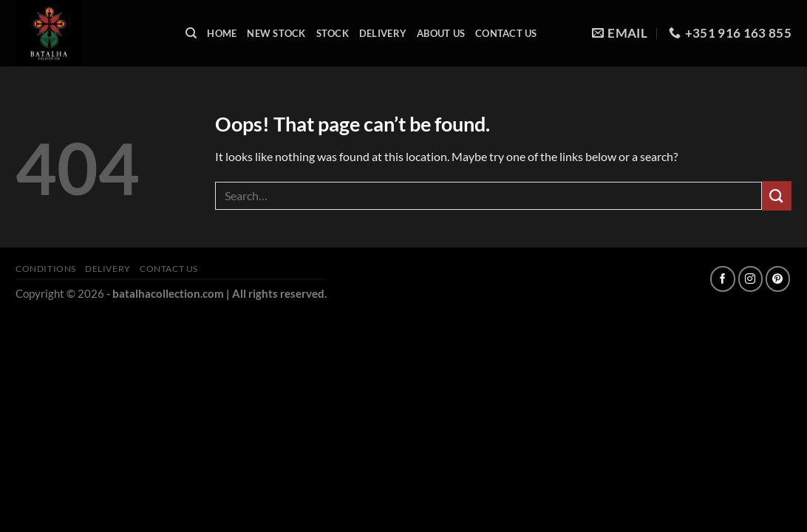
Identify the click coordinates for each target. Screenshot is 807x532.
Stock (333, 33)
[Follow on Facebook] (722, 279)
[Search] (191, 33)
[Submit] (777, 195)
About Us (441, 33)
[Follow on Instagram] (750, 279)
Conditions (46, 269)
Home (222, 33)
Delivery (383, 33)
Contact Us (506, 33)
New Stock (276, 33)
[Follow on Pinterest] (778, 279)
